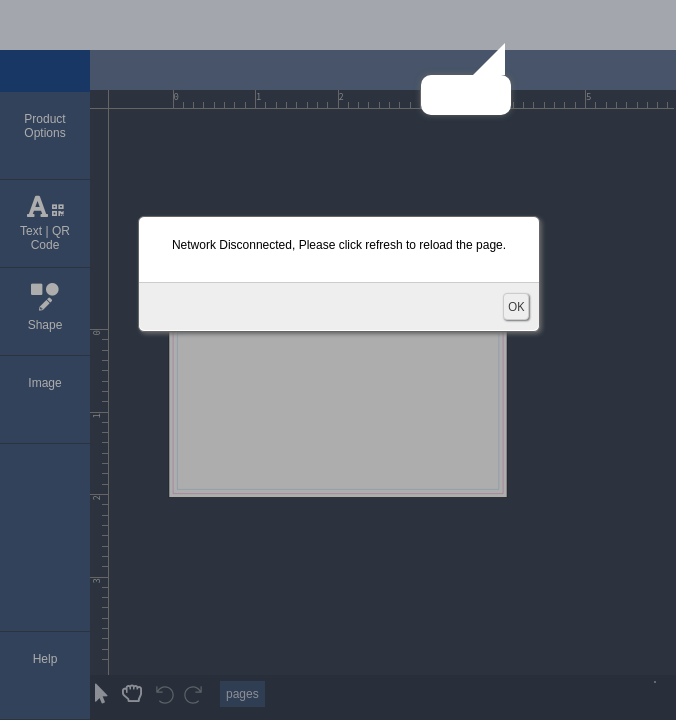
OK (516, 306)
